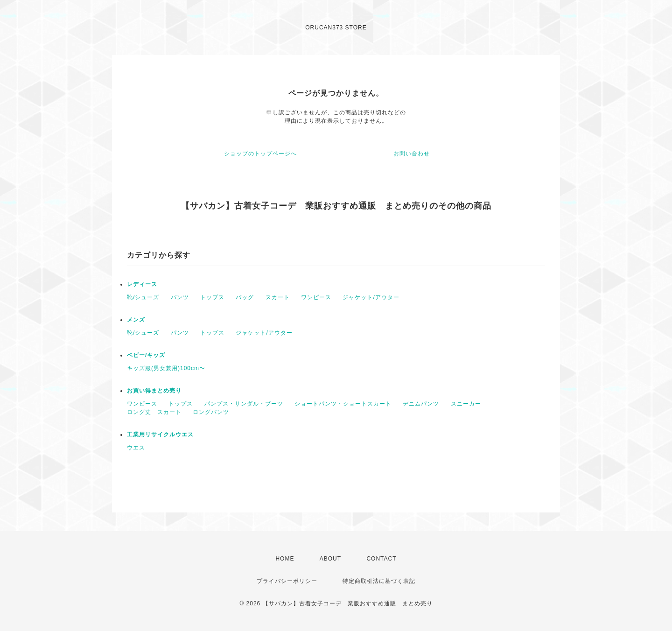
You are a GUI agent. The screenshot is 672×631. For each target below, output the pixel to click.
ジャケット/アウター (371, 297)
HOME (285, 559)
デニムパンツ (421, 404)
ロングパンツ (211, 412)
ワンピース (316, 297)
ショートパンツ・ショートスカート (343, 404)
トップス (212, 297)
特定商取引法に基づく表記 (379, 581)
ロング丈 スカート (154, 412)
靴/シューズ (143, 297)
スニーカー (466, 404)
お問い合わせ (412, 154)
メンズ (136, 320)
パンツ (180, 297)
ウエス (136, 448)
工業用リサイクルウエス (160, 435)
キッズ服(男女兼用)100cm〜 (166, 368)
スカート (278, 297)
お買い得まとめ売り (154, 391)
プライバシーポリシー (287, 581)
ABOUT (330, 559)
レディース (142, 284)
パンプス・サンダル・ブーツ (244, 404)
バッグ (245, 297)
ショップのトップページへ (260, 154)
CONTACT (381, 559)
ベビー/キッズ (146, 355)
